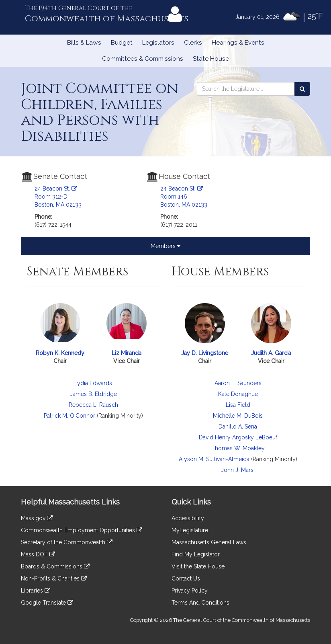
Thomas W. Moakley (238, 448)
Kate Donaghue (238, 394)
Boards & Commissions (55, 566)
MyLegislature (190, 530)
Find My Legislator (196, 554)
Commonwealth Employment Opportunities (82, 530)
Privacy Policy (190, 591)
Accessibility (188, 518)
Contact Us (186, 578)
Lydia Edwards (93, 383)
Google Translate (47, 603)
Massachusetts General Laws (209, 542)
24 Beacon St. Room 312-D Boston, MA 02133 (58, 197)
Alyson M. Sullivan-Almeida (214, 459)
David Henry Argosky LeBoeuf (238, 437)
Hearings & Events (238, 43)
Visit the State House (198, 566)
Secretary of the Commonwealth (67, 542)
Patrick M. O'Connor (69, 416)
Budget (122, 43)
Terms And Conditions (200, 603)
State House (211, 59)
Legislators (158, 43)
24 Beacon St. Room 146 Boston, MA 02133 (184, 197)
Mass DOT (38, 554)
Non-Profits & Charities (54, 578)
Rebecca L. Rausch (93, 405)
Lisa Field (238, 405)
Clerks (193, 43)
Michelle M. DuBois (238, 416)
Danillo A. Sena (238, 427)
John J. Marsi (238, 470)
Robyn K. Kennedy (60, 353)
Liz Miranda (127, 353)
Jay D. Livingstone (205, 353)
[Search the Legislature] (302, 89)
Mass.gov (37, 518)
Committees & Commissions (143, 59)
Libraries (36, 591)
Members (165, 246)
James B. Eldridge (93, 394)
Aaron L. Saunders (238, 383)
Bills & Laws (84, 43)
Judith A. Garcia (271, 353)
